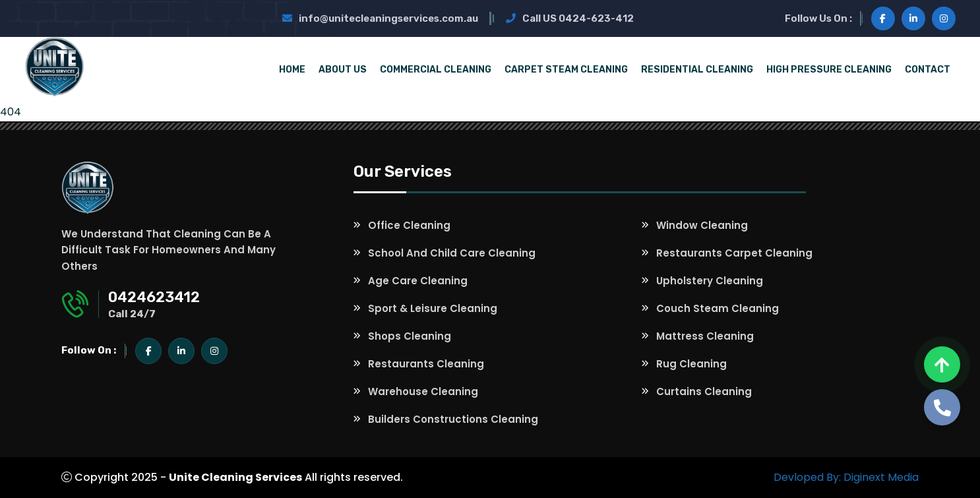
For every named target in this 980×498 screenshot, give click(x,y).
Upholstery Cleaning (710, 281)
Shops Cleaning (410, 336)
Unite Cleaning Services (235, 477)
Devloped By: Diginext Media (846, 477)
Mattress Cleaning (705, 336)
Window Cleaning (702, 225)
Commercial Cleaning (436, 70)
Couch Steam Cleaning (718, 308)
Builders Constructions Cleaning (453, 419)
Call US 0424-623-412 (570, 18)
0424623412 (154, 297)
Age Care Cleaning (418, 281)
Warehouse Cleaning (423, 391)
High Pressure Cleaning (829, 70)
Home (292, 70)
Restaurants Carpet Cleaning (734, 253)
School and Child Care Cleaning (452, 253)
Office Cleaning (409, 225)
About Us (343, 70)
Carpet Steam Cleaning (566, 70)
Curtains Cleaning (704, 391)
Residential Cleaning (697, 70)
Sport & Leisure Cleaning (433, 308)
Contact (928, 70)
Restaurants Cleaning (426, 364)
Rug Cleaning (691, 364)
